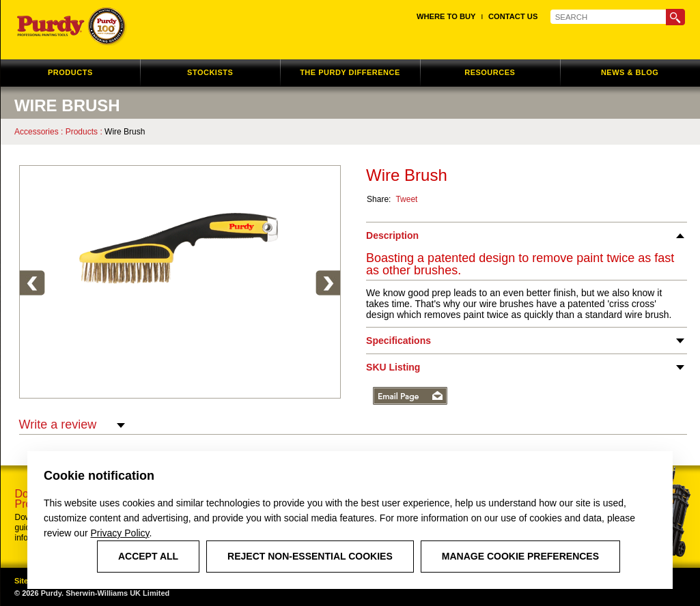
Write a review (72, 425)
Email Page (410, 396)
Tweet (406, 199)
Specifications (398, 341)
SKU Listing (393, 367)
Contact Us (513, 16)
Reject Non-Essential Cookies (310, 556)
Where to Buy (446, 16)
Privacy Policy (120, 533)
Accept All (148, 556)
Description (392, 235)
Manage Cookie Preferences (520, 556)
